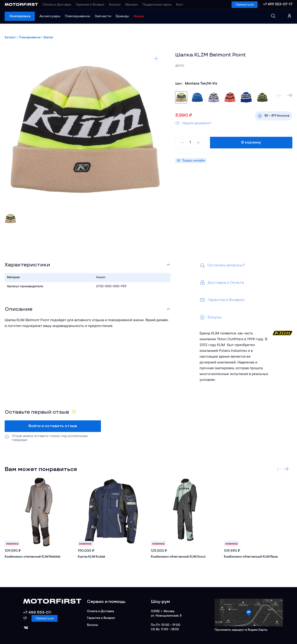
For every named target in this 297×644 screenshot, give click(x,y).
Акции (139, 16)
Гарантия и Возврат (90, 5)
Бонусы (115, 5)
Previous (279, 95)
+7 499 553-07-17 (278, 4)
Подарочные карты (157, 5)
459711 (180, 66)
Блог (180, 5)
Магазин (132, 5)
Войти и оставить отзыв (53, 426)
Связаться (245, 5)
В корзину (251, 142)
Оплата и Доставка (57, 5)
